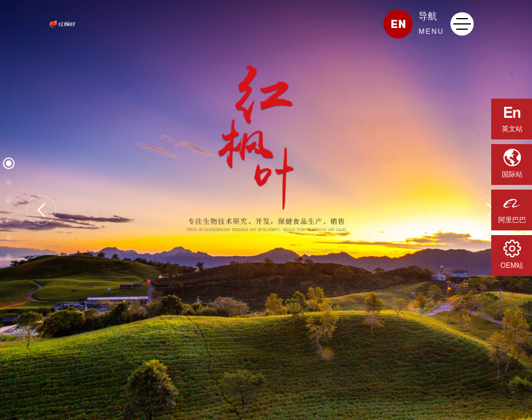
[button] (41, 210)
